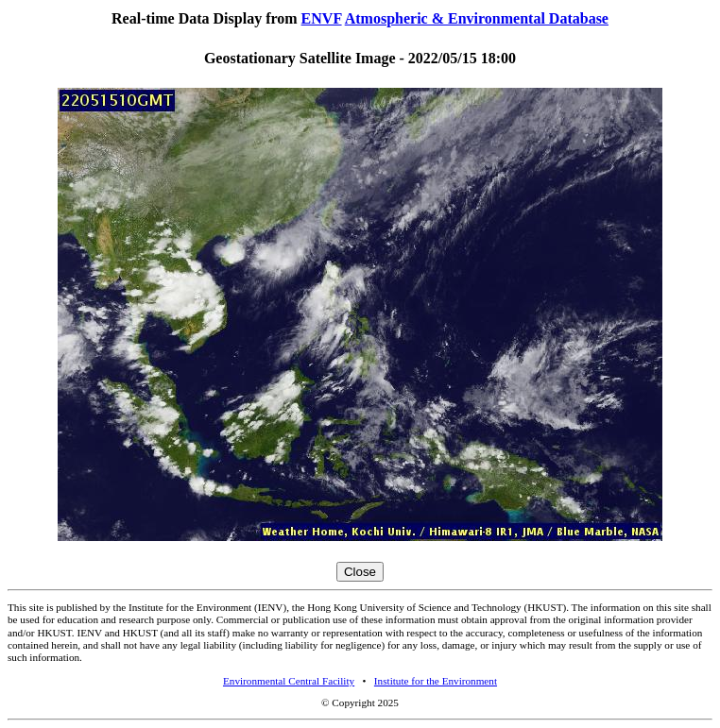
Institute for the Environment (436, 681)
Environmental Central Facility (289, 681)
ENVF (322, 18)
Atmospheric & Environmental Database (477, 18)
